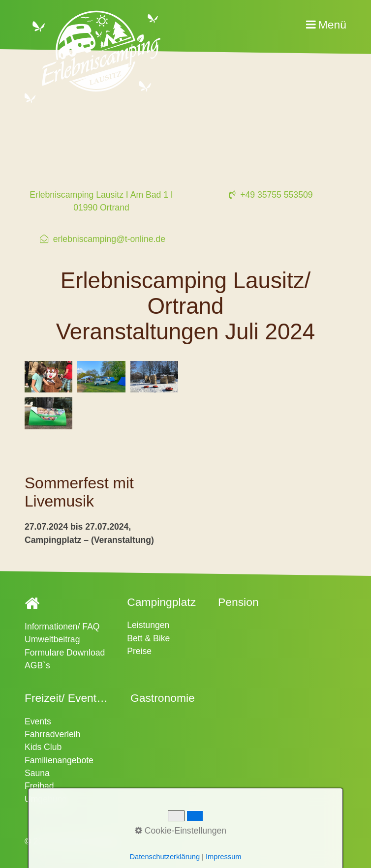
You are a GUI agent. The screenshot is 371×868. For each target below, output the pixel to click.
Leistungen (148, 625)
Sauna (37, 773)
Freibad (39, 786)
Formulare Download (65, 653)
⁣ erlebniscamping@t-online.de (101, 239)
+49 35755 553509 (269, 195)
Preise (139, 651)
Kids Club (43, 747)
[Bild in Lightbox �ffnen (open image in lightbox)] (48, 377)
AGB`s (37, 665)
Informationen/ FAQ (62, 627)
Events (38, 721)
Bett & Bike (148, 638)
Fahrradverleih (52, 734)
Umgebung (46, 799)
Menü (332, 25)
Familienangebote (59, 760)
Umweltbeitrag (52, 639)
